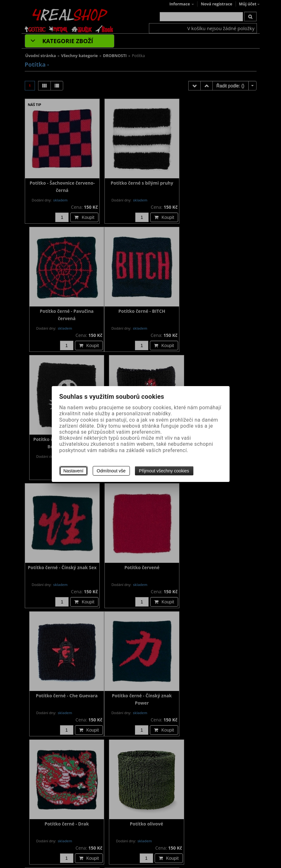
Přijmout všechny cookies (164, 471)
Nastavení (74, 471)
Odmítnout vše (111, 471)
